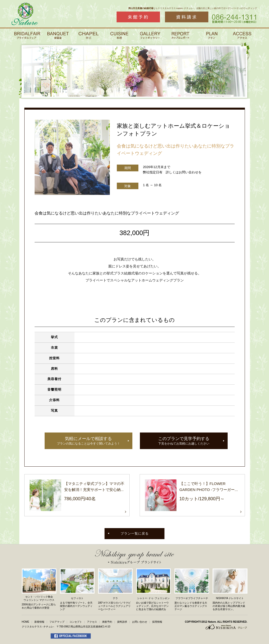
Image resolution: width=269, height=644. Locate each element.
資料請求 (122, 622)
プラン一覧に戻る (135, 533)
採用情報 (157, 622)
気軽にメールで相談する (88, 441)
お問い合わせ (140, 622)
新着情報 (39, 622)
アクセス (92, 622)
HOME (26, 622)
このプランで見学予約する (184, 441)
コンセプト (76, 622)
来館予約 (107, 622)
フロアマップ (57, 622)
